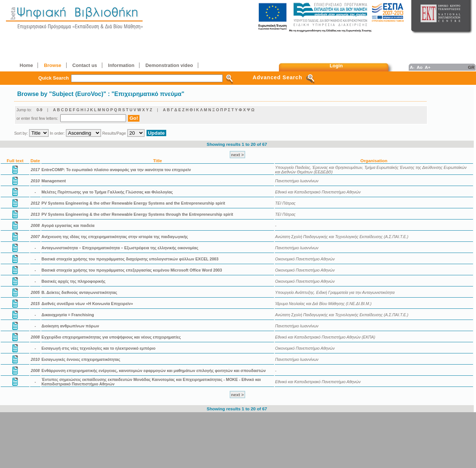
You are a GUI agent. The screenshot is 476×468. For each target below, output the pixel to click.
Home (26, 65)
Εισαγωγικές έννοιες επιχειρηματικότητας (81, 359)
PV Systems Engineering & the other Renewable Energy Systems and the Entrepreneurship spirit (134, 203)
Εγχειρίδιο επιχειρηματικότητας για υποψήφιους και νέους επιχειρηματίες (111, 337)
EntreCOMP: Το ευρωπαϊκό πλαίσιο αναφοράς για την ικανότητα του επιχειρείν (116, 170)
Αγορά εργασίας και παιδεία (68, 225)
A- (412, 67)
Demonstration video (169, 65)
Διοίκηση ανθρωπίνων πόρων (70, 326)
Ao (419, 67)
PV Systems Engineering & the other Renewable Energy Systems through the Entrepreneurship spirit (137, 214)
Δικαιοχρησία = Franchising (68, 315)
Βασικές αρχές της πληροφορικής (74, 281)
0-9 (39, 110)
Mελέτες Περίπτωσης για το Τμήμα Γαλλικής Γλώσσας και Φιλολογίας (107, 192)
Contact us (84, 65)
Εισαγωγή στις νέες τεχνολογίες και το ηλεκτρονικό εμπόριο (99, 348)
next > (237, 155)
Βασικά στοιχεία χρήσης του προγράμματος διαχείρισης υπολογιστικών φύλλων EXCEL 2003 (130, 259)
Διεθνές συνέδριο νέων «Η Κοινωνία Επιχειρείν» (87, 304)
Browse (52, 65)
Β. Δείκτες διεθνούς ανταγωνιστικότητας (80, 292)
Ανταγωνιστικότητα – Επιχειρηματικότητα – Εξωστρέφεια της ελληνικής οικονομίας (120, 248)
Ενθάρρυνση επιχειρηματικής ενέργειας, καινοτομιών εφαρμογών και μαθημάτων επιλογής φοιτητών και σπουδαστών (154, 371)
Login (336, 66)
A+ (427, 67)
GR (471, 67)
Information (121, 65)
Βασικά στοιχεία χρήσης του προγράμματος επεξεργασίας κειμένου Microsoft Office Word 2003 (132, 270)
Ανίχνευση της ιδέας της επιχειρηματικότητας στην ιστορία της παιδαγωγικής (115, 237)
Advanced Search (277, 77)
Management (54, 181)
